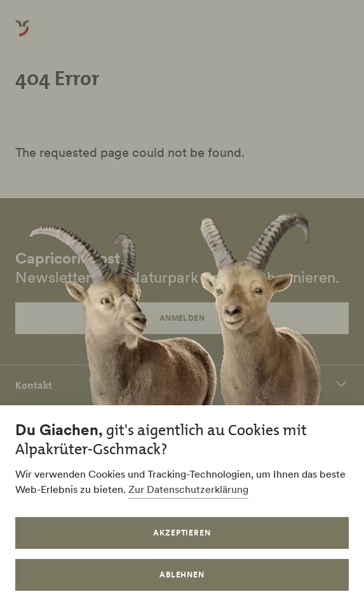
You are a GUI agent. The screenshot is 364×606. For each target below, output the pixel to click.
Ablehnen (182, 575)
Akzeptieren (182, 533)
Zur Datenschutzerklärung (188, 489)
